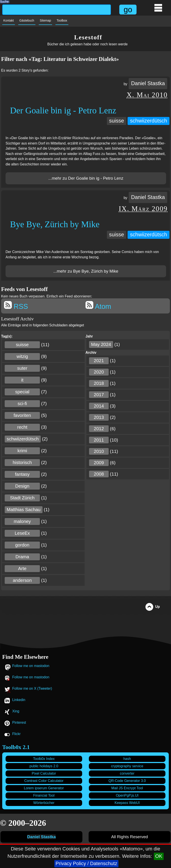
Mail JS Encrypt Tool (127, 788)
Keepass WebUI (127, 803)
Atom (98, 306)
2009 (99, 463)
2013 (99, 417)
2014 (99, 406)
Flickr (16, 734)
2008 (99, 474)
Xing (16, 711)
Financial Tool (44, 795)
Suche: (5, 1)
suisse (117, 121)
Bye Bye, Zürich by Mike (55, 224)
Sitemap (46, 21)
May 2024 (101, 344)
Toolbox (62, 21)
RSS (16, 306)
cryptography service (127, 766)
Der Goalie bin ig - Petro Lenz (63, 110)
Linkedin (19, 700)
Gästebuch (27, 21)
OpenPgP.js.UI (127, 795)
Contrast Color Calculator (44, 781)
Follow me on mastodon (31, 666)
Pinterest (19, 722)
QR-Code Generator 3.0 (127, 781)
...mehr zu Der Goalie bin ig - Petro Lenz (86, 178)
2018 (99, 383)
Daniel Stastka (148, 83)
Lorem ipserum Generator (44, 788)
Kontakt (9, 21)
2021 (99, 361)
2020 (99, 372)
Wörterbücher (44, 803)
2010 (99, 451)
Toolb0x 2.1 (16, 747)
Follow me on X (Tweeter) (32, 688)
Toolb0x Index (44, 759)
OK (159, 856)
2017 (99, 395)
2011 (99, 440)
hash (127, 759)
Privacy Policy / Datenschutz (87, 863)
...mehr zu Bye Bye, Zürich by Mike (86, 271)
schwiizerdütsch (149, 121)
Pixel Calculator (44, 773)
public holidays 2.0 (44, 766)
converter (127, 773)
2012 (99, 429)
